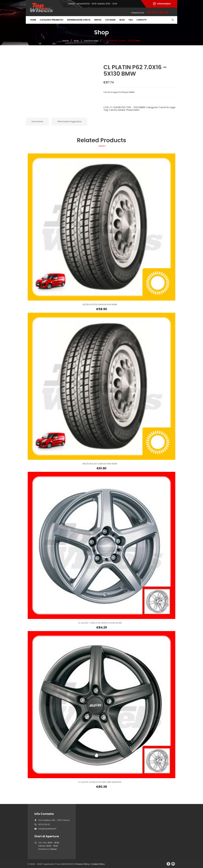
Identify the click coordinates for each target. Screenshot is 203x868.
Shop (76, 41)
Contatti (142, 20)
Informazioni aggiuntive (69, 122)
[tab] (37, 122)
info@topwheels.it (47, 829)
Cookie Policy (98, 864)
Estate (121, 110)
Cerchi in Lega (91, 41)
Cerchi (113, 110)
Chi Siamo (110, 20)
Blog (122, 20)
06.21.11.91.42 (44, 825)
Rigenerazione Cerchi (79, 20)
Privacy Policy (82, 864)
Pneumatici (133, 110)
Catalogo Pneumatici (52, 20)
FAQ (131, 20)
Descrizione (37, 122)
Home (33, 20)
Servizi (98, 20)
